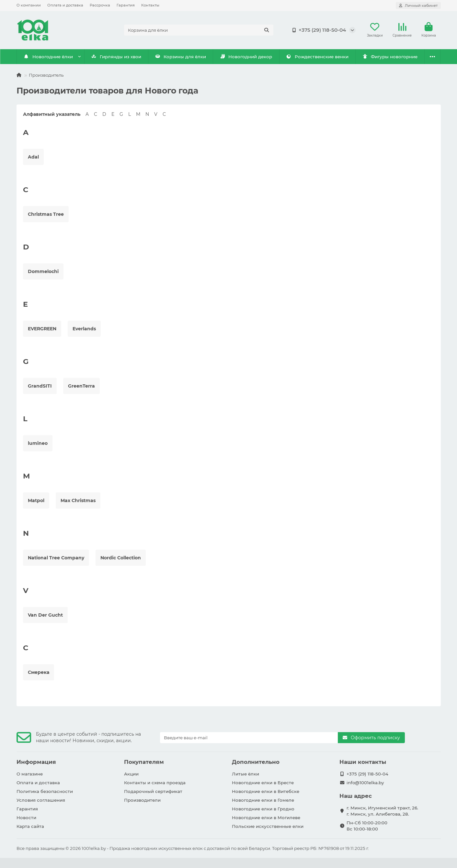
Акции (131, 774)
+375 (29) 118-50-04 (318, 30)
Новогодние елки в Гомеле (263, 800)
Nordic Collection (121, 558)
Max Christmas (78, 500)
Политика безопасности (45, 791)
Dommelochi (43, 271)
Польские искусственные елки (268, 826)
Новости (26, 818)
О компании (29, 5)
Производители (142, 800)
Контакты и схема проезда (155, 783)
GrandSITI (40, 386)
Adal (33, 157)
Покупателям (144, 762)
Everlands (84, 329)
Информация (36, 762)
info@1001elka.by (365, 783)
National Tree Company (56, 558)
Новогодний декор (246, 57)
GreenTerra (81, 386)
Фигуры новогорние (390, 57)
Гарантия (126, 5)
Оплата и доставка (65, 5)
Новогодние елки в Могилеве (266, 818)
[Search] (199, 30)
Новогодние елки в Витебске (266, 791)
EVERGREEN (42, 329)
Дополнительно (256, 762)
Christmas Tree (46, 214)
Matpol (36, 500)
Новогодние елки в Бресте (263, 783)
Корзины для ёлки (181, 57)
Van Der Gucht (45, 615)
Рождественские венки (317, 57)
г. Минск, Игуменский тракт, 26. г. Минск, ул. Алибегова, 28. (382, 811)
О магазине (30, 774)
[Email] (249, 738)
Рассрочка (100, 5)
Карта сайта (30, 826)
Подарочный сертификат (153, 791)
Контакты (150, 5)
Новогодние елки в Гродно (263, 809)
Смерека (39, 672)
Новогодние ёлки (48, 57)
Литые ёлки (246, 774)
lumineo (38, 443)
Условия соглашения (41, 800)
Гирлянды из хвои (116, 57)
